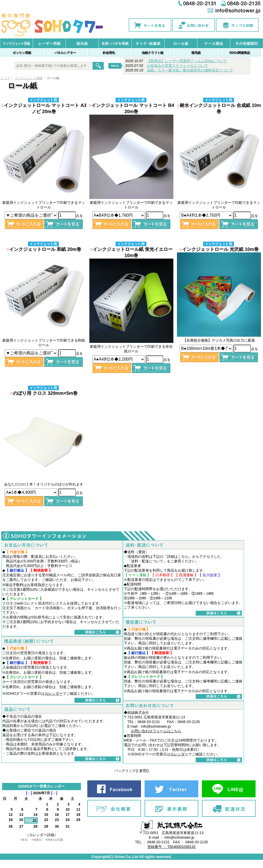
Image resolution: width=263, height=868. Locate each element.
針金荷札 (109, 53)
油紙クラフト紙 (153, 53)
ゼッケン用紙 (22, 53)
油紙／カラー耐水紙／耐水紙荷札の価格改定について (190, 70)
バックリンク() (126, 771)
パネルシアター (65, 53)
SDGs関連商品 (239, 53)
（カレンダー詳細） (42, 835)
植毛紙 (196, 53)
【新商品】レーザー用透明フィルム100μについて (187, 61)
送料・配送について (147, 561)
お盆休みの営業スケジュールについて (177, 66)
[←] (29, 793)
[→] (54, 793)
